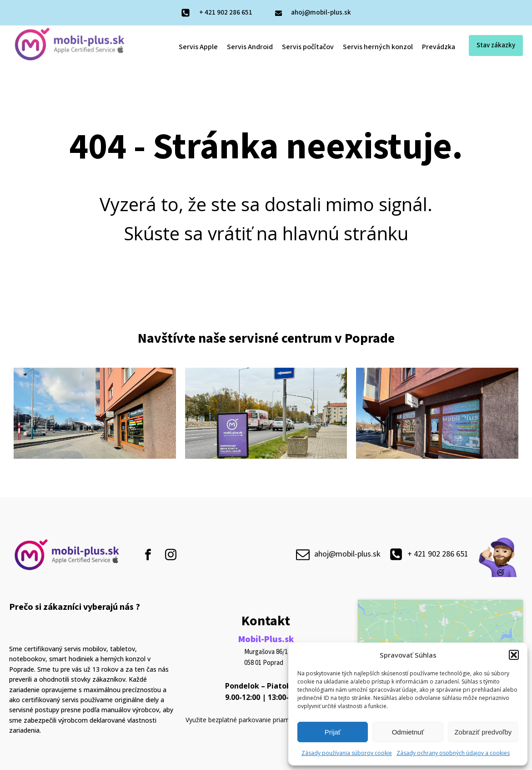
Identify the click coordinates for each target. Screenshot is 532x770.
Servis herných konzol (378, 47)
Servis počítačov (308, 47)
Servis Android (250, 47)
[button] (514, 655)
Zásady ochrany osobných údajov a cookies (453, 753)
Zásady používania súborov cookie (347, 753)
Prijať (333, 732)
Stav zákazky (496, 45)
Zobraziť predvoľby (483, 732)
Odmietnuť (408, 732)
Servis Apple (198, 47)
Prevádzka (439, 47)
